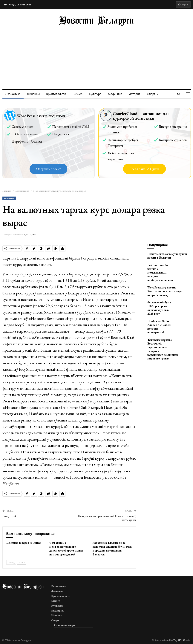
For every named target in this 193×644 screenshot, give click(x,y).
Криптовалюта (56, 94)
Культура (95, 94)
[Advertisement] (97, 54)
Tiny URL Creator (182, 640)
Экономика (13, 94)
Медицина (115, 94)
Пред (11, 562)
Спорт (151, 94)
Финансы (33, 94)
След (22, 562)
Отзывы (36, 141)
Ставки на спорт (65, 625)
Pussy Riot (9, 516)
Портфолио (20, 141)
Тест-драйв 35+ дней (144, 169)
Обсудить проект (48, 169)
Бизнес (78, 94)
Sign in (183, 5)
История (135, 94)
